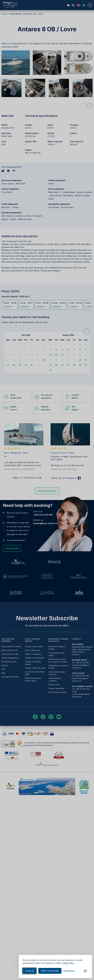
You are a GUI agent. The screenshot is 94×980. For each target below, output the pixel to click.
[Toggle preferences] (70, 971)
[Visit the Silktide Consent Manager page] (85, 971)
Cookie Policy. (68, 963)
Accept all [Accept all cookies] (29, 971)
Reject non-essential (50, 971)
